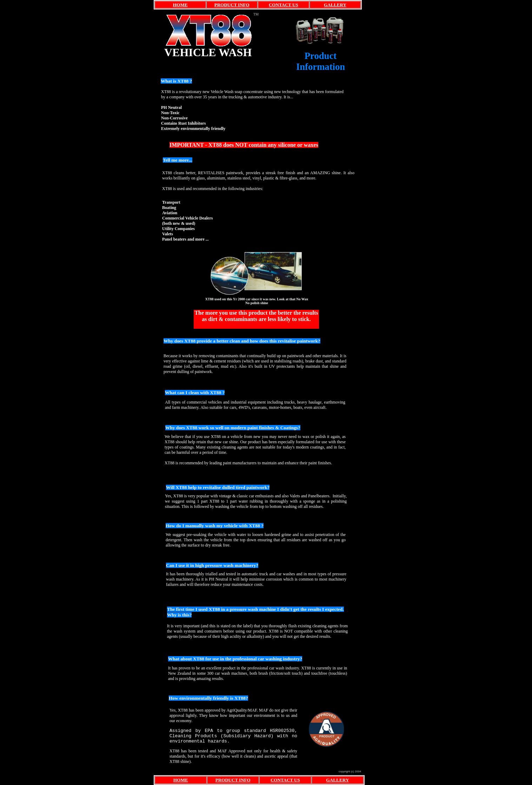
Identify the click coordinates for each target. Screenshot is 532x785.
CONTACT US (284, 5)
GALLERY (335, 5)
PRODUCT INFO (232, 5)
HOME (180, 5)
